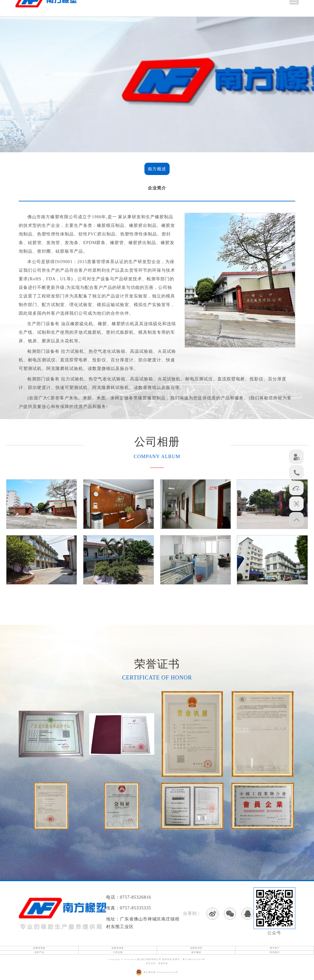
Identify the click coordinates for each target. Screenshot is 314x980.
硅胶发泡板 (39, 948)
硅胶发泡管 (196, 948)
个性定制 (118, 952)
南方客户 (275, 948)
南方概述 (157, 169)
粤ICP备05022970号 (194, 959)
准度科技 (163, 963)
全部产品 (39, 952)
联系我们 (275, 952)
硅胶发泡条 (118, 948)
